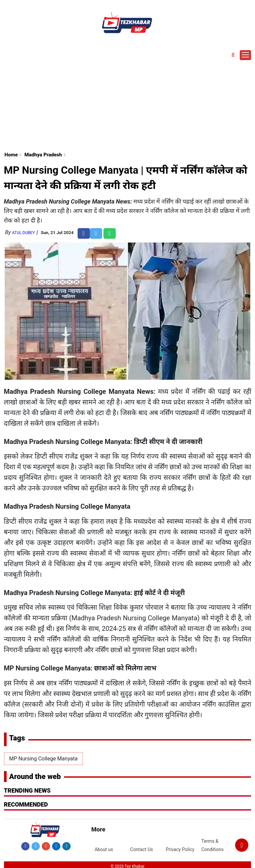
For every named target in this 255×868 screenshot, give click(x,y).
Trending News (27, 790)
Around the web (35, 777)
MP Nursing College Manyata (43, 759)
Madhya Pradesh (43, 155)
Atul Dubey (23, 233)
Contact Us (142, 849)
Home (11, 155)
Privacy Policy (180, 849)
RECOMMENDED (26, 804)
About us (104, 849)
